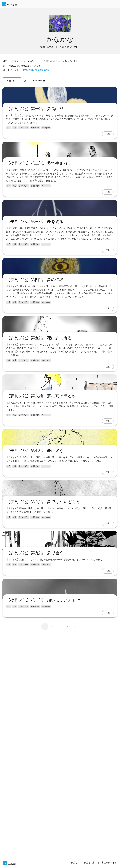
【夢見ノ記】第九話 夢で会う (35, 844)
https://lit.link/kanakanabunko (35, 70)
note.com (39, 81)
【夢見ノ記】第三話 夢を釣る (35, 318)
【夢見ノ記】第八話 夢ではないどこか (44, 761)
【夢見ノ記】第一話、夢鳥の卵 (35, 141)
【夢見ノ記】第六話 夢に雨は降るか (41, 591)
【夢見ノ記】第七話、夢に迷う (35, 678)
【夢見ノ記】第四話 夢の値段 (35, 411)
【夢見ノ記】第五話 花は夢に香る (39, 501)
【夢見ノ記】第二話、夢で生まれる (39, 227)
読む (107, 166)
